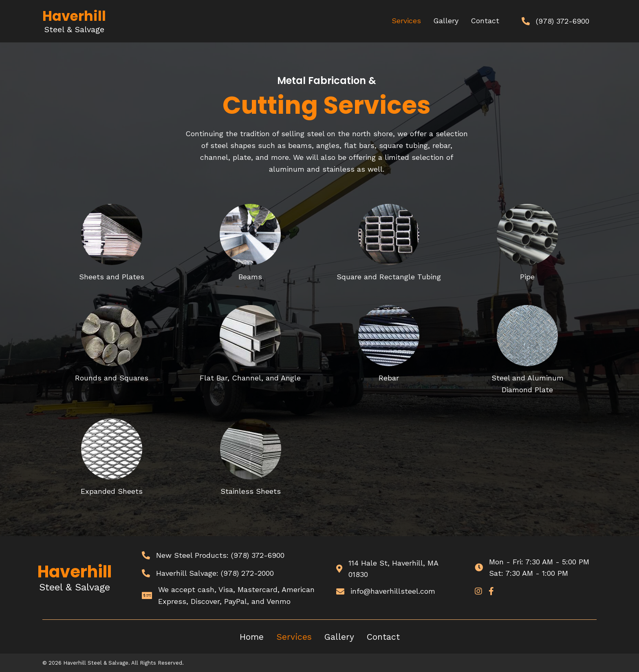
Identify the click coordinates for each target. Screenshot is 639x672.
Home (252, 637)
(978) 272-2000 (247, 573)
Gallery (339, 637)
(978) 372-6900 (258, 555)
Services (294, 637)
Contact (383, 637)
